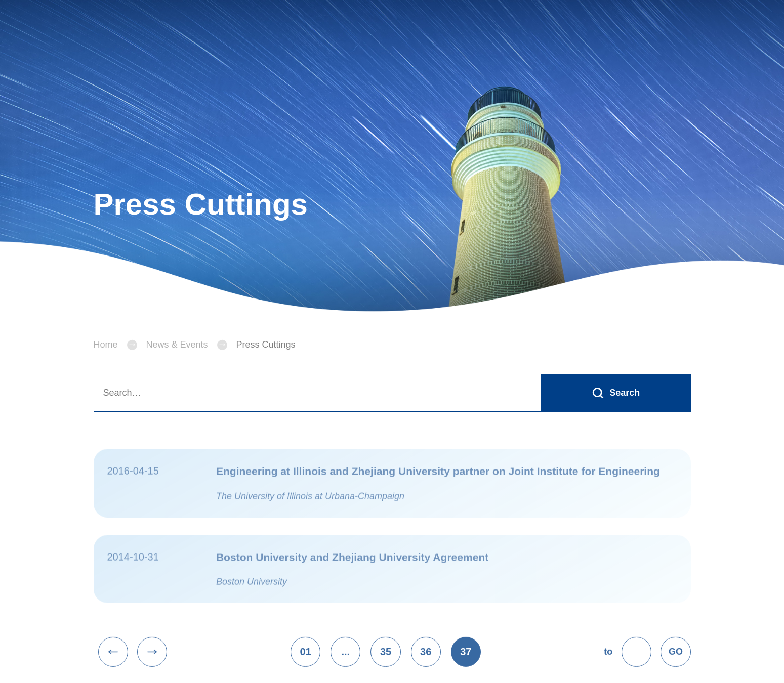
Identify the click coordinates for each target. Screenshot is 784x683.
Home (106, 356)
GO (676, 663)
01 (306, 663)
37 (466, 663)
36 (426, 663)
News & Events (177, 356)
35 (386, 663)
